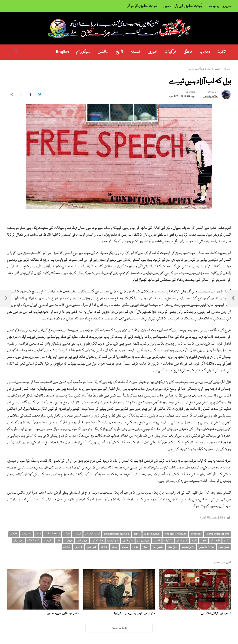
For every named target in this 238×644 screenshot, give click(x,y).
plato (137, 534)
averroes (196, 534)
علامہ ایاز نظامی (206, 547)
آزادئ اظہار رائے (92, 534)
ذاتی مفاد (48, 541)
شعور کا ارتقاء (33, 541)
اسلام (38, 534)
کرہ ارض (79, 547)
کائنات (104, 547)
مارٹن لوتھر (173, 547)
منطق (188, 52)
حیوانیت (68, 541)
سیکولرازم (83, 52)
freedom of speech (175, 534)
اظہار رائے (26, 534)
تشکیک (168, 541)
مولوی (146, 547)
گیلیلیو (67, 547)
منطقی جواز (158, 547)
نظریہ (136, 547)
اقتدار (226, 541)
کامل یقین (92, 547)
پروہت (125, 547)
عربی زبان (18, 541)
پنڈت (115, 547)
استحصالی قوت (52, 534)
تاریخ (119, 52)
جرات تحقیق (97, 541)
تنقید (221, 52)
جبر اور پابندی (143, 541)
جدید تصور (128, 541)
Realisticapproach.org (117, 534)
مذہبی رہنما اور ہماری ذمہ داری (63, 614)
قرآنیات (170, 52)
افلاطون (14, 534)
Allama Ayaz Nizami (217, 534)
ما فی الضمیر (188, 547)
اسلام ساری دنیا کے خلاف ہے (216, 614)
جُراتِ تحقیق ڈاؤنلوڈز (142, 6)
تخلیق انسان (182, 541)
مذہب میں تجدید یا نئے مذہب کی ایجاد (134, 614)
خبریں (152, 52)
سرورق (226, 6)
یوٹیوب (214, 6)
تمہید (157, 541)
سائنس (103, 52)
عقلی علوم (224, 547)
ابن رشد (77, 534)
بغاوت (204, 541)
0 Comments (119, 628)
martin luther (152, 534)
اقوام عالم (215, 541)
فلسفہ (135, 52)
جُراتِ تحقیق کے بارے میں (183, 6)
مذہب (205, 52)
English (62, 52)
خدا (59, 541)
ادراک (67, 534)
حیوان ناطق (82, 541)
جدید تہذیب (113, 541)
